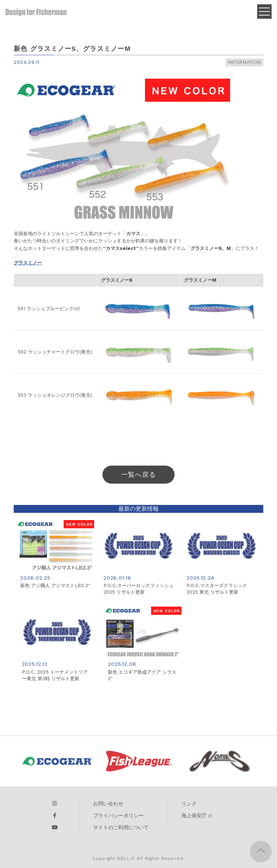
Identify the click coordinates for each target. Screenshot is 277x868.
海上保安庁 (194, 819)
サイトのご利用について (121, 830)
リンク (189, 807)
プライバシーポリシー (118, 819)
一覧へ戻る (138, 477)
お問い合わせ (108, 807)
